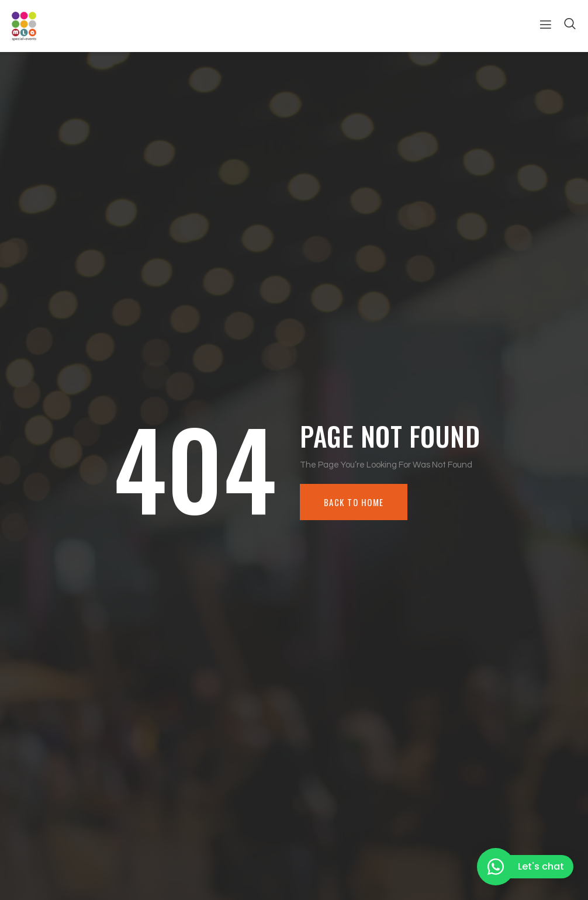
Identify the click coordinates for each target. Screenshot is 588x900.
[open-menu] (541, 26)
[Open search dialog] (570, 26)
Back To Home (356, 502)
